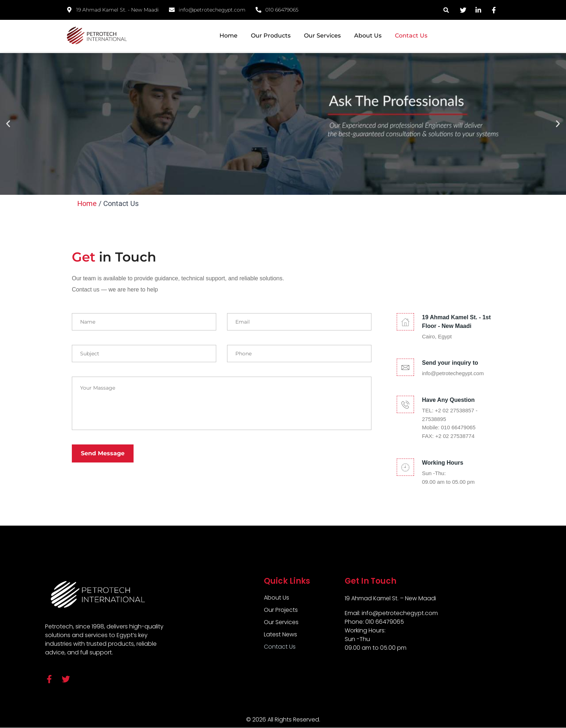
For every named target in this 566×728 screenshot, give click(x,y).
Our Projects (281, 610)
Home (228, 36)
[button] (446, 10)
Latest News (280, 634)
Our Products (271, 36)
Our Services (322, 36)
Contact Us (411, 36)
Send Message (103, 453)
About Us (368, 36)
